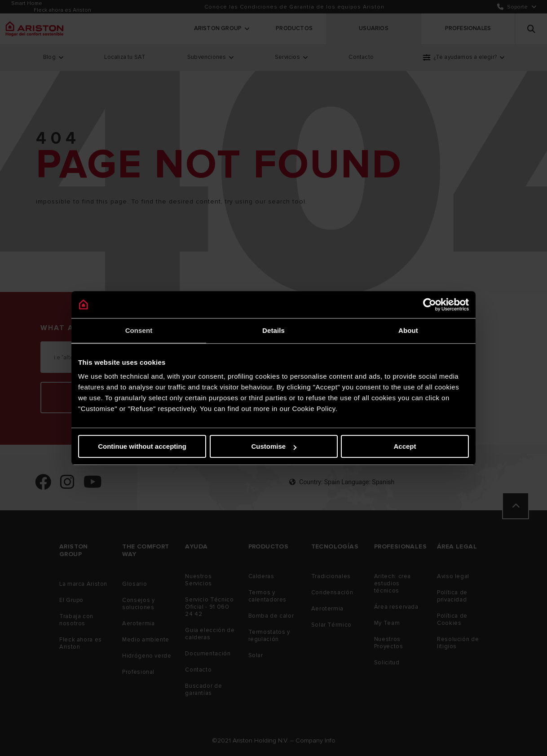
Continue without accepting (142, 446)
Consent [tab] (139, 330)
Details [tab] (273, 330)
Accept (405, 446)
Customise (274, 446)
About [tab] (408, 330)
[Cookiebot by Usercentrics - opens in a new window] (430, 305)
